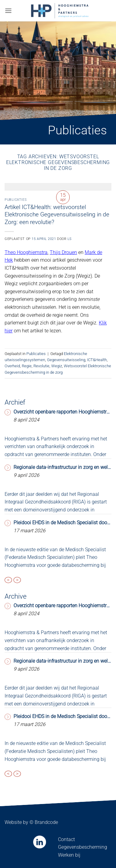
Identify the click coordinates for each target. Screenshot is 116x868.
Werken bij (69, 855)
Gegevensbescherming (83, 847)
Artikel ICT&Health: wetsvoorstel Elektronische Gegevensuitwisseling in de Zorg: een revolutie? (57, 215)
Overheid (12, 366)
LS (70, 239)
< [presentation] (8, 580)
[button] (8, 11)
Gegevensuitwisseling (66, 360)
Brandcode (46, 822)
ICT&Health (97, 360)
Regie (27, 366)
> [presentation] (17, 580)
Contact (66, 839)
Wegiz (57, 366)
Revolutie (41, 366)
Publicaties (16, 200)
